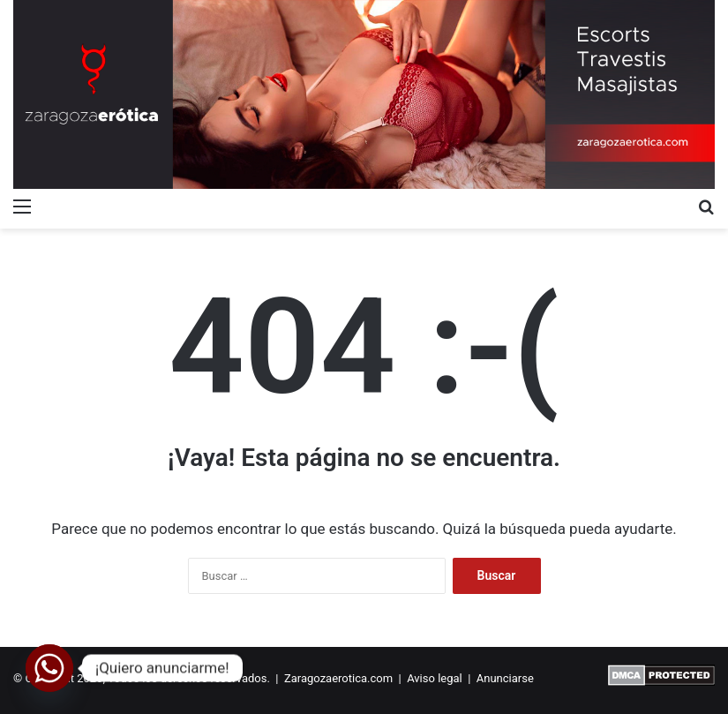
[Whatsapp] (49, 668)
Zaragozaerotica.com (338, 678)
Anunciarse (505, 678)
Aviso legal (435, 678)
